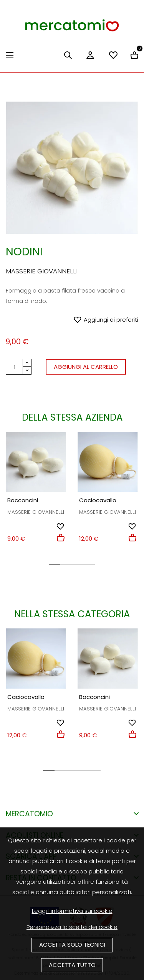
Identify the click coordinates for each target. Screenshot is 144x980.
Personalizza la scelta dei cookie (72, 927)
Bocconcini (23, 500)
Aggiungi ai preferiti (111, 320)
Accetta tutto (72, 965)
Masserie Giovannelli (42, 271)
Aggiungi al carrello (86, 367)
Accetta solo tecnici (72, 945)
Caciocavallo (98, 500)
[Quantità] (14, 367)
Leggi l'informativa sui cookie (72, 911)
